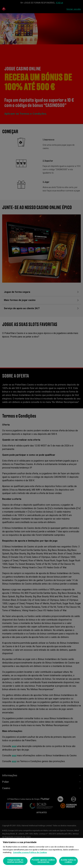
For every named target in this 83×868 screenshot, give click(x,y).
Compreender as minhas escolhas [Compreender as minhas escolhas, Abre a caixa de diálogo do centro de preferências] (15, 861)
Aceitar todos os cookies (68, 861)
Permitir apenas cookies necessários (43, 861)
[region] (41, 853)
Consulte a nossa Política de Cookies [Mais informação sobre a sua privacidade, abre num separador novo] (30, 852)
